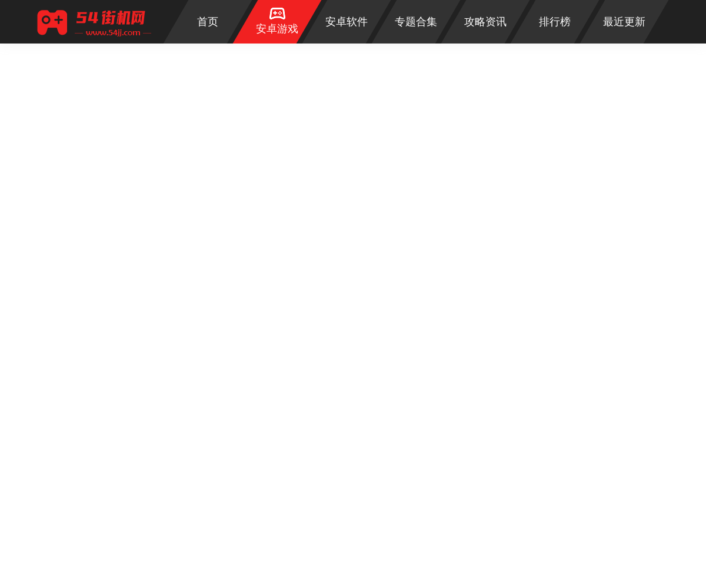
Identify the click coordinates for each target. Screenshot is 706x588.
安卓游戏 (277, 29)
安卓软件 (347, 22)
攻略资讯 (485, 22)
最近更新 (624, 22)
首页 (208, 22)
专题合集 (416, 22)
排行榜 (555, 22)
